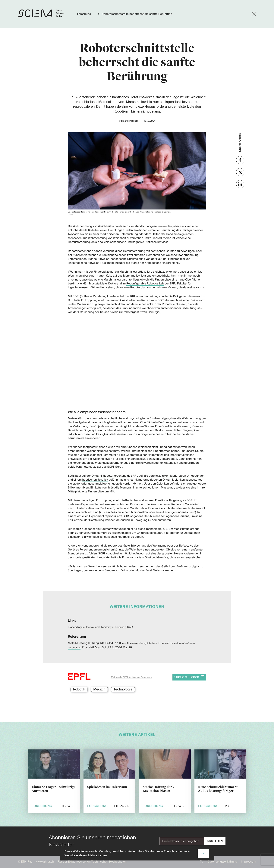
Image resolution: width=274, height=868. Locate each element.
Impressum (249, 862)
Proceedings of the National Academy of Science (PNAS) (100, 627)
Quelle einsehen (187, 677)
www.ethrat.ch (45, 862)
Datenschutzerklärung (222, 862)
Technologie (123, 689)
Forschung (84, 14)
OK (203, 854)
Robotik (79, 689)
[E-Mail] (182, 841)
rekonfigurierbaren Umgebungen (183, 476)
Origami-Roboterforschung (109, 476)
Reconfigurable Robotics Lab (145, 284)
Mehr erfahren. (98, 855)
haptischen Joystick (95, 480)
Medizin (99, 689)
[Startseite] (45, 14)
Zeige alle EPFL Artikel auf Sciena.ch (132, 677)
